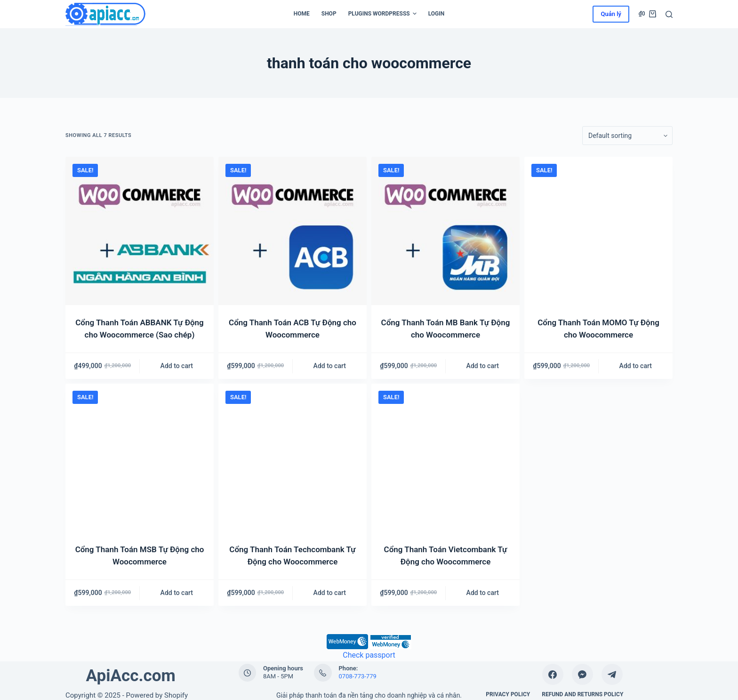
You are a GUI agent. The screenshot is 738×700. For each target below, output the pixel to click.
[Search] (669, 14)
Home (302, 14)
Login (437, 14)
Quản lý (611, 14)
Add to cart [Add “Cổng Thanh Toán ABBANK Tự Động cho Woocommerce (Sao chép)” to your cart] (177, 366)
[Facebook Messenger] (582, 674)
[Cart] (647, 14)
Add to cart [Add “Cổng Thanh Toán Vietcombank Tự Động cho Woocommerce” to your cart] (483, 593)
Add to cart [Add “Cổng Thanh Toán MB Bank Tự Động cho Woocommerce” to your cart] (483, 366)
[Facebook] (553, 674)
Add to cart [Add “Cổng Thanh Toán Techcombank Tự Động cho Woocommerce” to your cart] (330, 593)
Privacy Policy (508, 694)
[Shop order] (627, 136)
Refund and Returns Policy (582, 694)
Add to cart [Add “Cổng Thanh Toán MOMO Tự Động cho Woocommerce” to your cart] (636, 366)
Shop (329, 14)
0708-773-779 (358, 676)
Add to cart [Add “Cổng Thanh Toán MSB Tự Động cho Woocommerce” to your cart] (177, 593)
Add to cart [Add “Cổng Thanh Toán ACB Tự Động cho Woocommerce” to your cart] (330, 366)
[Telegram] (612, 674)
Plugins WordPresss (382, 14)
